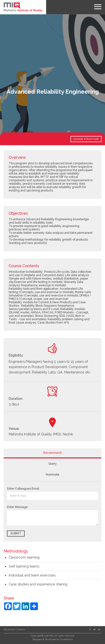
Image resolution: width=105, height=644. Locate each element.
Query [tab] (52, 464)
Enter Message (17, 507)
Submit (16, 533)
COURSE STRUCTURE (86, 139)
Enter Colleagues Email (23, 489)
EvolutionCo (66, 639)
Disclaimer (10, 629)
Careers (21, 629)
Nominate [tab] (53, 475)
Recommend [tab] (52, 453)
